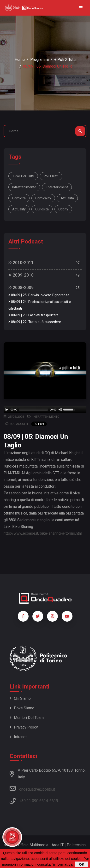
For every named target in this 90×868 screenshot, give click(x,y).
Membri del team (27, 718)
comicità (19, 198)
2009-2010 (21, 275)
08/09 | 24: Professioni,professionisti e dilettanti (40, 305)
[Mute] (60, 410)
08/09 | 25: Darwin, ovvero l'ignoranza (39, 295)
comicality (43, 198)
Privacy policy (24, 727)
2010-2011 (21, 263)
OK (82, 864)
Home (20, 60)
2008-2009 (21, 287)
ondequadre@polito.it (32, 788)
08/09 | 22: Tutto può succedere (35, 322)
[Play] (7, 410)
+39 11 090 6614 (34, 801)
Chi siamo (20, 698)
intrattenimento (24, 187)
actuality (19, 209)
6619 (54, 801)
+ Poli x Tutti (65, 60)
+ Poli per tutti (23, 176)
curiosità (42, 209)
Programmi (39, 60)
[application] (45, 410)
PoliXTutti (51, 176)
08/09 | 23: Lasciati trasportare (33, 315)
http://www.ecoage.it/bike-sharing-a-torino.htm (43, 533)
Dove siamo (22, 708)
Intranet (18, 737)
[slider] (34, 410)
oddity (63, 209)
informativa (63, 864)
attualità (67, 198)
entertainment (57, 187)
